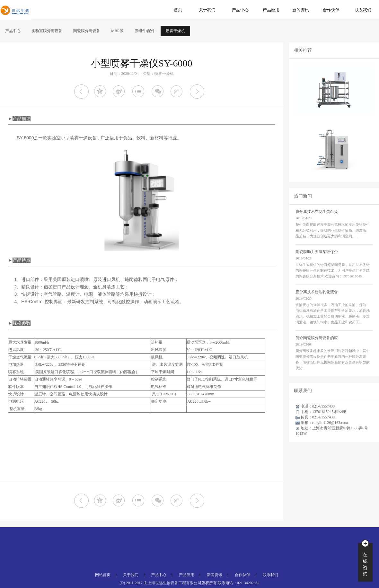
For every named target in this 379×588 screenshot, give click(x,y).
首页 (178, 10)
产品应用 (271, 10)
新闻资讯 (301, 10)
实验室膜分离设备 (47, 31)
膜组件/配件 (145, 31)
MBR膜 (117, 31)
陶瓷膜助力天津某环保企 (317, 252)
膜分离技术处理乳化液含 (317, 292)
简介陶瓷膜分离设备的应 (317, 338)
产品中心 (240, 10)
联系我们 (363, 10)
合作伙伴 (331, 10)
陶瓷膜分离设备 (87, 31)
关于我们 (207, 10)
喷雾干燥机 (175, 31)
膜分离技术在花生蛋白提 (317, 212)
